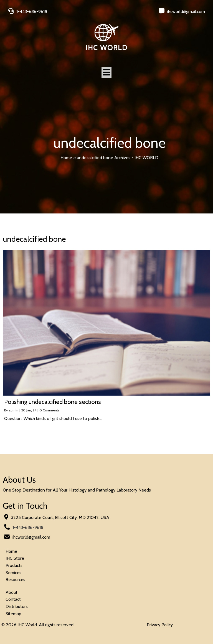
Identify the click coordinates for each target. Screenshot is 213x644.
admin (13, 410)
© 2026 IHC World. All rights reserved (37, 625)
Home (66, 158)
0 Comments (49, 410)
